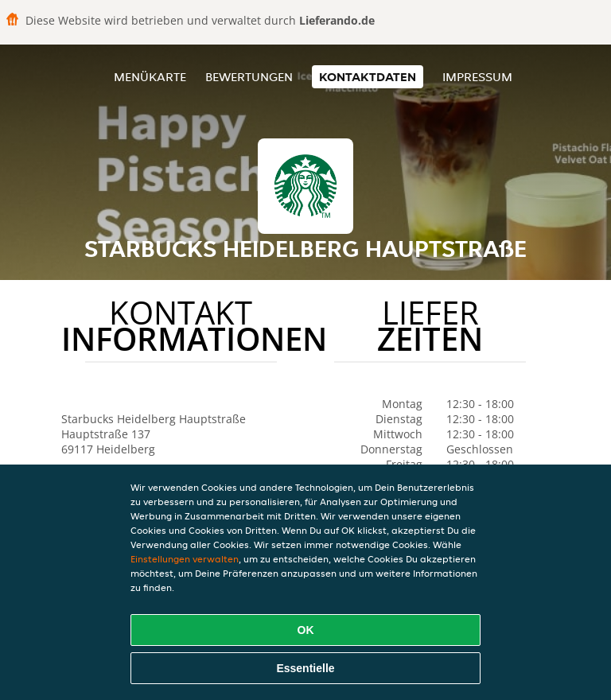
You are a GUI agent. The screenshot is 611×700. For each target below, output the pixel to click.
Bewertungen (249, 77)
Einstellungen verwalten (185, 559)
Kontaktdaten (368, 77)
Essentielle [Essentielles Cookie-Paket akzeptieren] (305, 668)
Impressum (477, 77)
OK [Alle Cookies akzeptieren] (306, 630)
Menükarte (150, 77)
